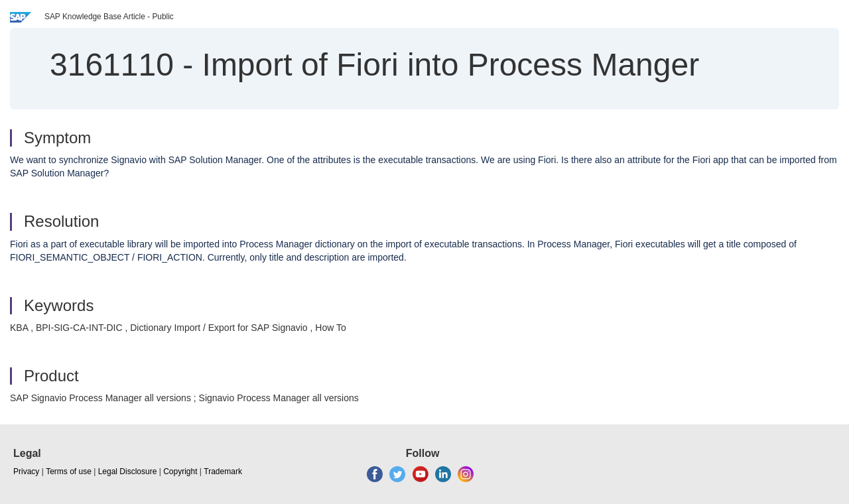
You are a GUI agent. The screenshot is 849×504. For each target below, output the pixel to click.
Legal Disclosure (128, 472)
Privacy (26, 472)
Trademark (223, 472)
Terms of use (69, 472)
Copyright (180, 472)
